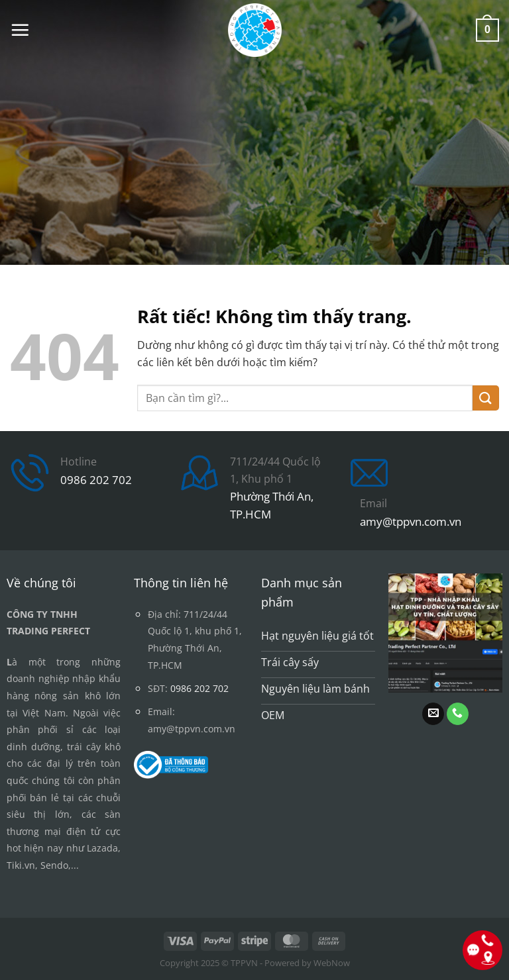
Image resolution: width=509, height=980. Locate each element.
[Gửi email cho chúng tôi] (433, 714)
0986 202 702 (96, 480)
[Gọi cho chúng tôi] (458, 714)
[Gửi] (486, 398)
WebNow (332, 963)
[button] (20, 30)
